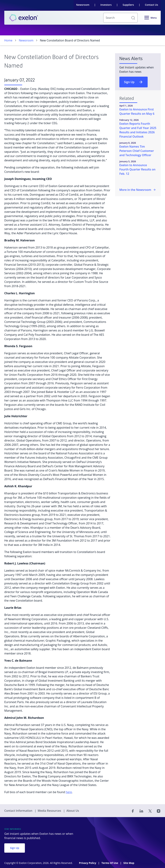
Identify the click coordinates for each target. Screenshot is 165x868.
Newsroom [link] (83, 5)
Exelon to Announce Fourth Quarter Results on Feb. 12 (137, 169)
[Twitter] (150, 811)
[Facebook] (133, 811)
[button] (133, 18)
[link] (24, 18)
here (69, 792)
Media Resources (50, 811)
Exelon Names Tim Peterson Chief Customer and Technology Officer (137, 151)
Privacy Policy (88, 863)
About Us (73, 811)
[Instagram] (159, 811)
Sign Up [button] (15, 848)
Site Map (129, 863)
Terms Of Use (110, 863)
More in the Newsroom (138, 190)
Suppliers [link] (128, 5)
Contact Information (19, 811)
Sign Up (134, 82)
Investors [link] (106, 5)
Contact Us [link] (151, 5)
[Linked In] (141, 811)
